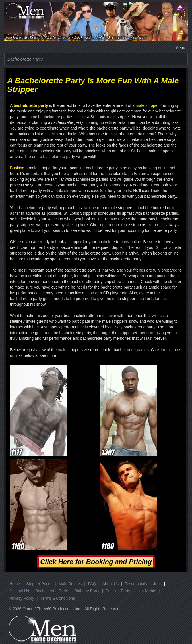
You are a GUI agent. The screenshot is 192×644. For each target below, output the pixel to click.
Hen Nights (146, 591)
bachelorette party (31, 105)
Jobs (157, 584)
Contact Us (19, 591)
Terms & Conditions (58, 598)
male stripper (147, 105)
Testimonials (136, 584)
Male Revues (70, 584)
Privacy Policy (22, 598)
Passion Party (118, 591)
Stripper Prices (39, 584)
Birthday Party (87, 591)
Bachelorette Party (52, 591)
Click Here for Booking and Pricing (96, 562)
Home (15, 584)
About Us (111, 584)
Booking (17, 168)
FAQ (92, 584)
